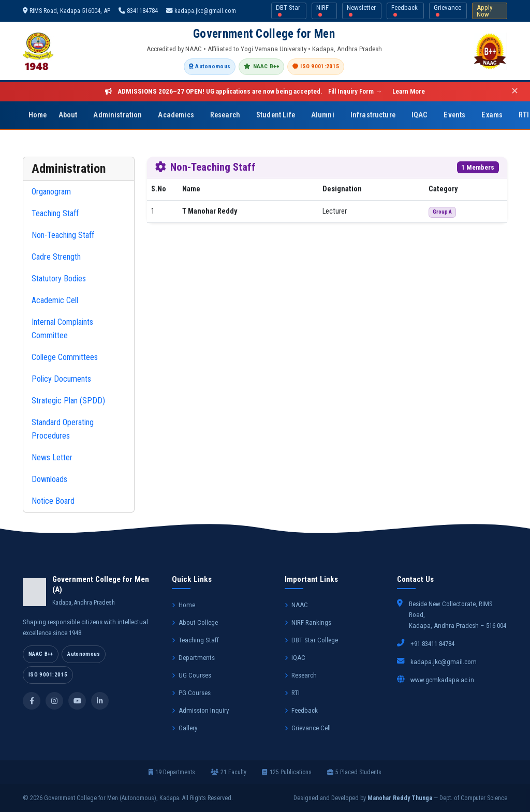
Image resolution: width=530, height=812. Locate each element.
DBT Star (288, 10)
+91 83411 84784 (432, 644)
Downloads (49, 479)
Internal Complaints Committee (62, 329)
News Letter (52, 457)
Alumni (323, 115)
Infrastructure (373, 115)
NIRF (322, 10)
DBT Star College (311, 640)
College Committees (65, 357)
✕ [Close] (515, 91)
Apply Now (484, 11)
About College (195, 622)
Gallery (185, 728)
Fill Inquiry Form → (355, 91)
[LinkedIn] (100, 701)
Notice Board (53, 501)
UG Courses (192, 675)
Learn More (409, 91)
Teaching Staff (55, 213)
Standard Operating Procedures (63, 429)
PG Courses (191, 693)
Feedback (404, 10)
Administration (117, 115)
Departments (193, 658)
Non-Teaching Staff (63, 235)
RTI (292, 693)
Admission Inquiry (200, 710)
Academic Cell (55, 300)
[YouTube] (77, 701)
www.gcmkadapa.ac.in (442, 680)
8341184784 (138, 11)
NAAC (296, 605)
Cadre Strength (56, 257)
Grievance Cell (308, 728)
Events (454, 115)
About (68, 115)
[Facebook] (32, 701)
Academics (176, 115)
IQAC (420, 115)
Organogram (51, 192)
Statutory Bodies (59, 279)
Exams (492, 115)
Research (225, 115)
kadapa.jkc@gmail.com (201, 11)
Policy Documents (61, 379)
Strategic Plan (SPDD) (68, 401)
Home (38, 115)
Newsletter (361, 10)
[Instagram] (54, 701)
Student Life (276, 115)
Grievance (447, 10)
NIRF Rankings (308, 622)
